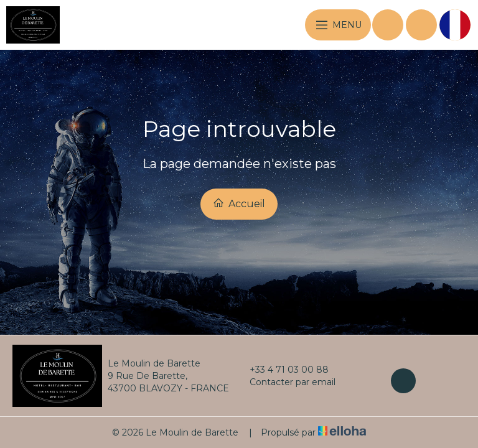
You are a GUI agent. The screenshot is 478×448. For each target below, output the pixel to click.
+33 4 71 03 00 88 (282, 370)
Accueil (239, 203)
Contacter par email (285, 382)
